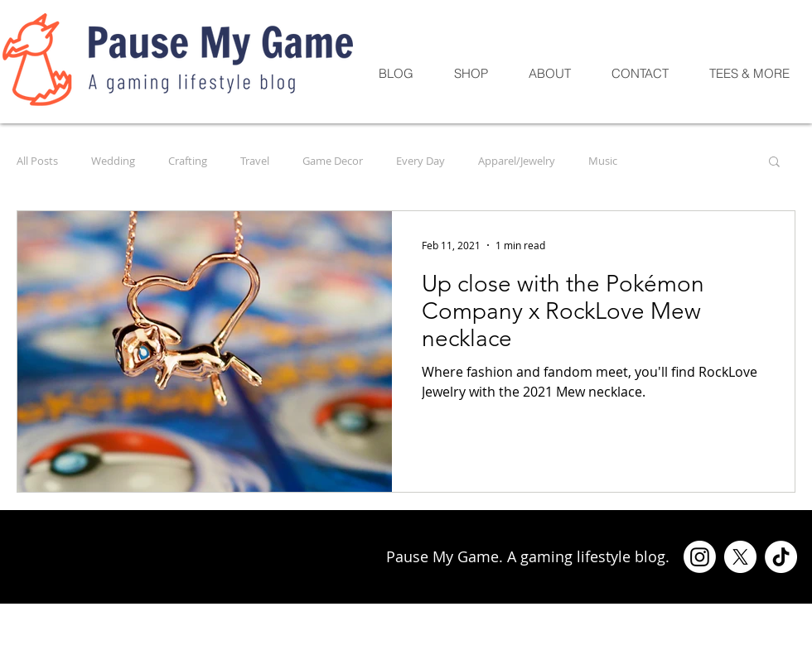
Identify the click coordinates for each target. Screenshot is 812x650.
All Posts (37, 161)
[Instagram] (700, 557)
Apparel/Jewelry (517, 161)
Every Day (420, 161)
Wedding (113, 161)
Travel (255, 161)
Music (603, 161)
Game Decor (333, 161)
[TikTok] (781, 557)
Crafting (188, 161)
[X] (740, 557)
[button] (774, 163)
